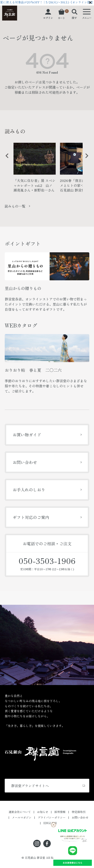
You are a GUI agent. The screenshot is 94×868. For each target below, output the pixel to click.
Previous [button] (6, 159)
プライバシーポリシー (52, 817)
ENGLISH (50, 823)
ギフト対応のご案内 (31, 517)
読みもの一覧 (15, 206)
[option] (35, 169)
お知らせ (43, 812)
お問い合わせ (25, 462)
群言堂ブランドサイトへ (30, 786)
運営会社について (20, 812)
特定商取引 (79, 812)
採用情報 (60, 812)
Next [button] (85, 159)
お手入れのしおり (29, 490)
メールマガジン (22, 817)
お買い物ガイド (27, 435)
